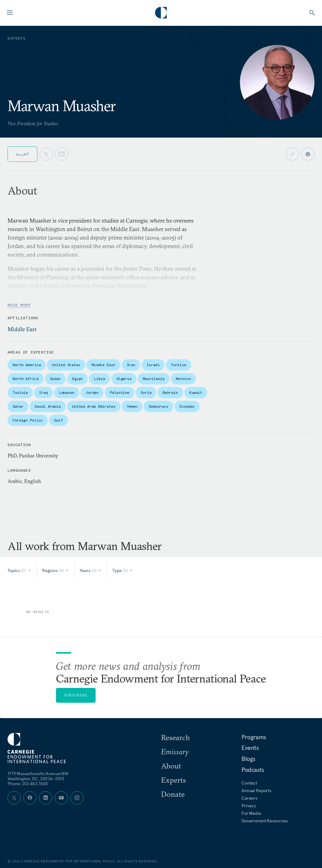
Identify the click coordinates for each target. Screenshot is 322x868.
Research (175, 737)
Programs (254, 737)
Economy (187, 406)
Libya (99, 379)
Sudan (55, 379)
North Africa (26, 379)
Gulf (58, 420)
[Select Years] (91, 570)
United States (66, 365)
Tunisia (20, 392)
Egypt (77, 379)
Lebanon (67, 392)
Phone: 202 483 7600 (28, 784)
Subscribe (76, 695)
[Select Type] (123, 570)
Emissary (175, 752)
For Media (251, 813)
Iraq (43, 392)
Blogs (248, 759)
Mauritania (154, 379)
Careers (249, 798)
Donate (173, 794)
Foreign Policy (28, 420)
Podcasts (253, 770)
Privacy (249, 806)
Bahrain (170, 392)
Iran (131, 365)
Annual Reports (256, 791)
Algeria (124, 379)
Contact (249, 783)
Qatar (18, 406)
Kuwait (196, 392)
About (171, 766)
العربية (22, 154)
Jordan (92, 392)
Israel (153, 365)
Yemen (132, 406)
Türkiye (178, 365)
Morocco (183, 379)
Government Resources (265, 821)
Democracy (158, 406)
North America (27, 365)
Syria (146, 392)
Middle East (22, 329)
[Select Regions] (56, 570)
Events (250, 748)
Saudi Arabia (48, 406)
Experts (173, 780)
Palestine (119, 392)
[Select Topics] (20, 570)
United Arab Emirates (94, 406)
